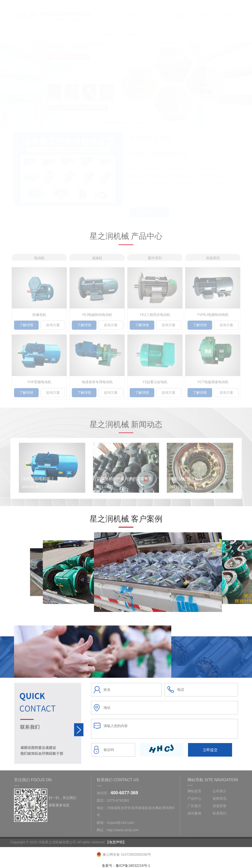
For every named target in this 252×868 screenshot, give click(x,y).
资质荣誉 (229, 11)
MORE (149, 208)
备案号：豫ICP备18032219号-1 (126, 866)
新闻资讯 (180, 11)
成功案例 (106, 30)
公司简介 (130, 11)
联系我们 (130, 30)
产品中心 (155, 11)
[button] (109, 118)
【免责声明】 (116, 842)
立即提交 (210, 750)
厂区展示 (204, 11)
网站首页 (106, 11)
